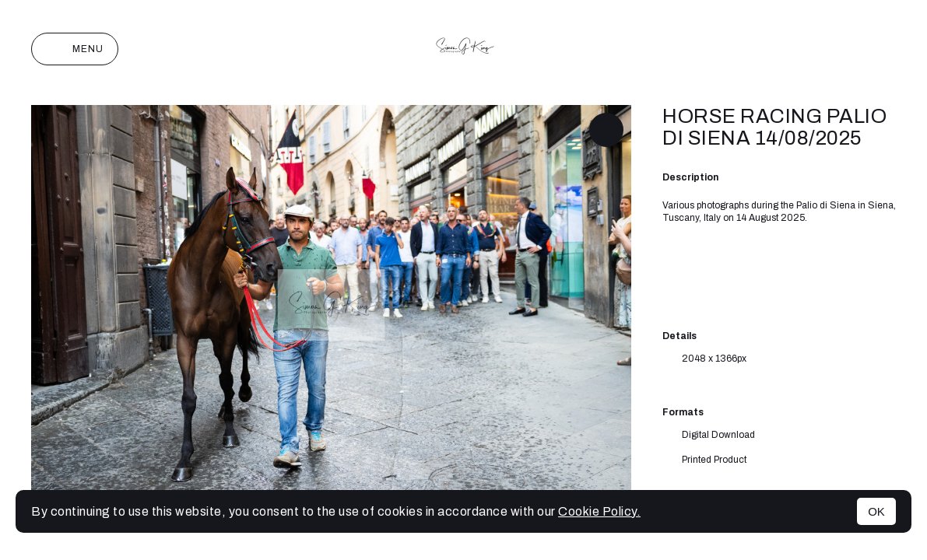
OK (876, 511)
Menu (75, 49)
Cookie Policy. (599, 511)
